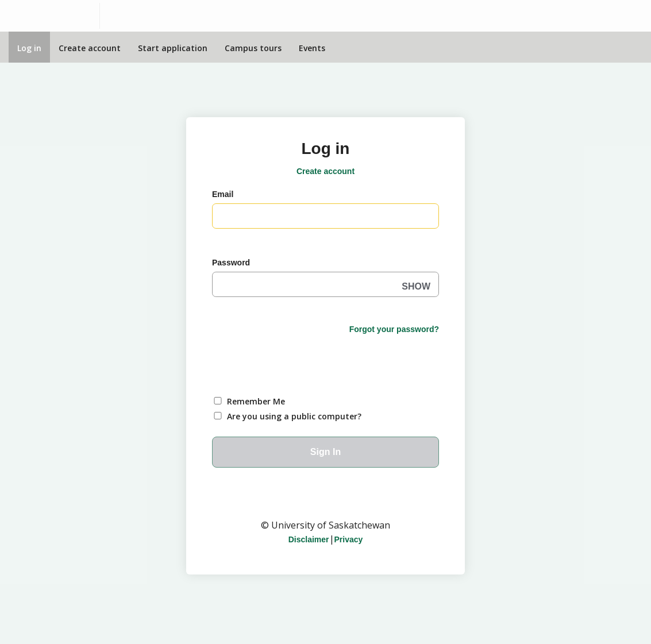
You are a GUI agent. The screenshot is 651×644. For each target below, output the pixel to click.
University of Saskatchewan (326, 502)
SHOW (416, 286)
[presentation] (299, 358)
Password (231, 263)
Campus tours (253, 48)
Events (312, 48)
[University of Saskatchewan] (50, 16)
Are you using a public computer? (294, 416)
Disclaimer (309, 539)
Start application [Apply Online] (173, 48)
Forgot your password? (394, 329)
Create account (90, 48)
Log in (29, 48)
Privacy (349, 539)
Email (223, 194)
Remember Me (256, 401)
